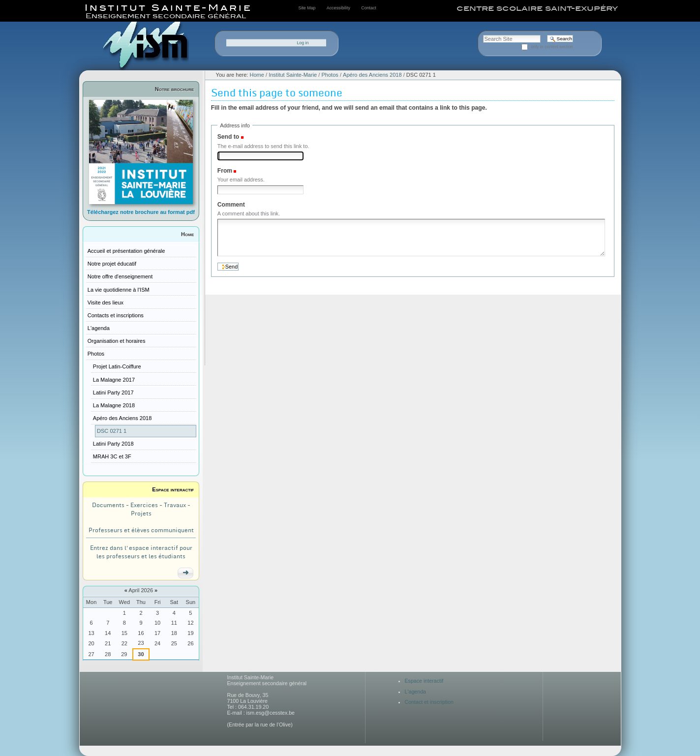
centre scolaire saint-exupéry (537, 8)
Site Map (307, 8)
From (225, 171)
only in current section (552, 47)
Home (187, 234)
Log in (303, 43)
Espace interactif (173, 489)
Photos (330, 75)
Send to (228, 137)
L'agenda (416, 692)
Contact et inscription (429, 702)
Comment (231, 205)
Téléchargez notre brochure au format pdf (141, 212)
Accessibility (338, 8)
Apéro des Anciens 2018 (372, 75)
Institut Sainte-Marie (293, 75)
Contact (368, 8)
